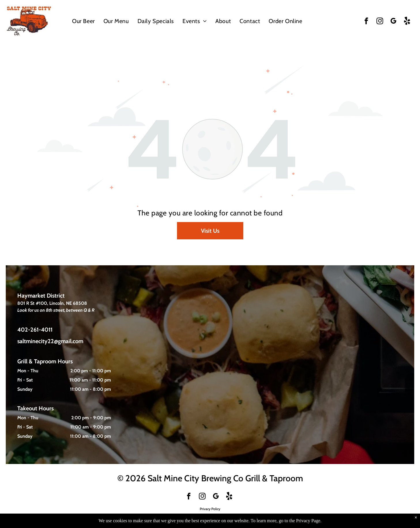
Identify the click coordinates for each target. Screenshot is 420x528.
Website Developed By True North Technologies (210, 516)
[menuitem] (83, 21)
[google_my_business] (393, 22)
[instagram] (380, 22)
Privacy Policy (210, 509)
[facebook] (366, 22)
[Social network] (407, 22)
